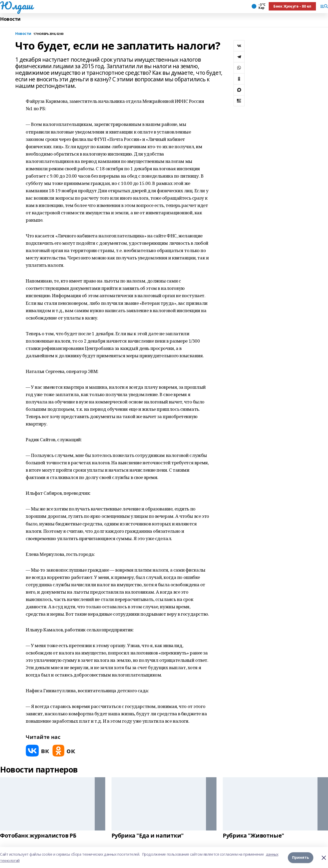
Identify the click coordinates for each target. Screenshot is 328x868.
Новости (10, 19)
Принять (301, 857)
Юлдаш (16, 6)
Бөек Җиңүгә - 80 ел (292, 6)
